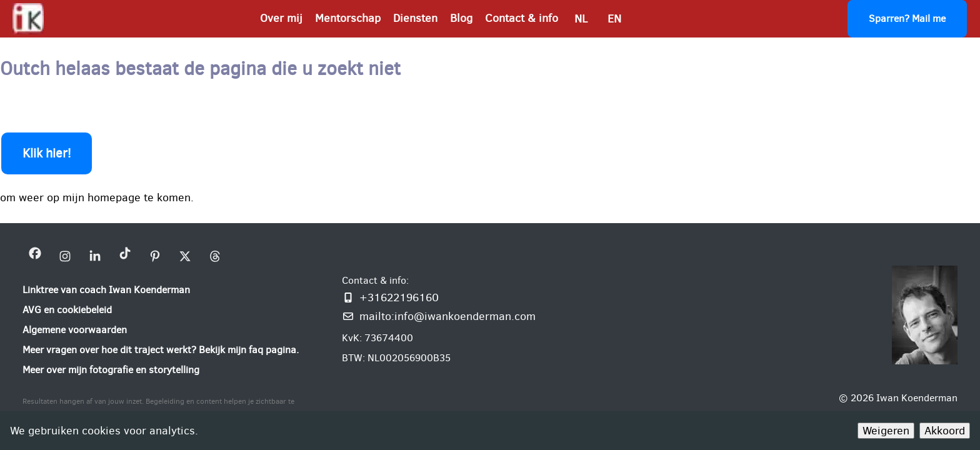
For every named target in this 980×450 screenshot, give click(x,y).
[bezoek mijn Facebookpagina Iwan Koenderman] (35, 256)
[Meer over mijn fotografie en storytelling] (111, 370)
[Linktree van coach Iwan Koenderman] (106, 290)
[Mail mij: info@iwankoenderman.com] (439, 316)
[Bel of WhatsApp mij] (439, 297)
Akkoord (945, 431)
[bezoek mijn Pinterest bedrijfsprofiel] (155, 256)
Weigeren (886, 431)
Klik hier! (47, 153)
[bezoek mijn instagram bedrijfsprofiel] (65, 256)
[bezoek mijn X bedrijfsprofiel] (185, 256)
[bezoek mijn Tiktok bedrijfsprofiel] (125, 256)
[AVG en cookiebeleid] (67, 310)
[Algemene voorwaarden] (75, 330)
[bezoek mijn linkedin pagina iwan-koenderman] (95, 256)
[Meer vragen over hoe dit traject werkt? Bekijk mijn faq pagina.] (161, 350)
